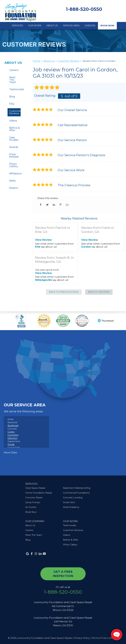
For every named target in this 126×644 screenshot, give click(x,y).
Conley (11, 432)
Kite (38, 247)
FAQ (12, 104)
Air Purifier (31, 507)
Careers (90, 26)
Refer (13, 181)
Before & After (14, 129)
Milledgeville (44, 280)
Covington (13, 435)
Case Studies (14, 139)
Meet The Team (13, 80)
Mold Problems (71, 507)
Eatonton (13, 438)
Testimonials (15, 89)
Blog (12, 97)
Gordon (86, 247)
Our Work (35, 26)
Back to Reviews (99, 292)
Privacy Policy (82, 638)
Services (17, 26)
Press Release (14, 156)
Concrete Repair (34, 498)
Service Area (71, 26)
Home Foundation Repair (39, 493)
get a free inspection (63, 574)
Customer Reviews (15, 112)
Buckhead (13, 426)
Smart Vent (69, 502)
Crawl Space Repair (35, 488)
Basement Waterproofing (77, 488)
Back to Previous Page (64, 292)
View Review (43, 240)
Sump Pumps (33, 502)
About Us (52, 26)
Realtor (14, 188)
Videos (13, 121)
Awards (14, 147)
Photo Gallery (14, 165)
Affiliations (15, 174)
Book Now (107, 26)
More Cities (10, 453)
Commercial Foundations (76, 493)
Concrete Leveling (73, 498)
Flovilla (11, 445)
